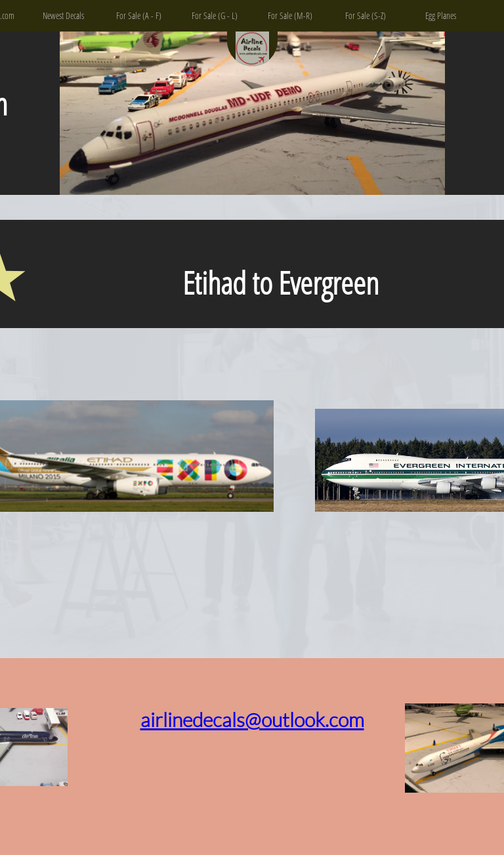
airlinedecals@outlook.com (252, 719)
